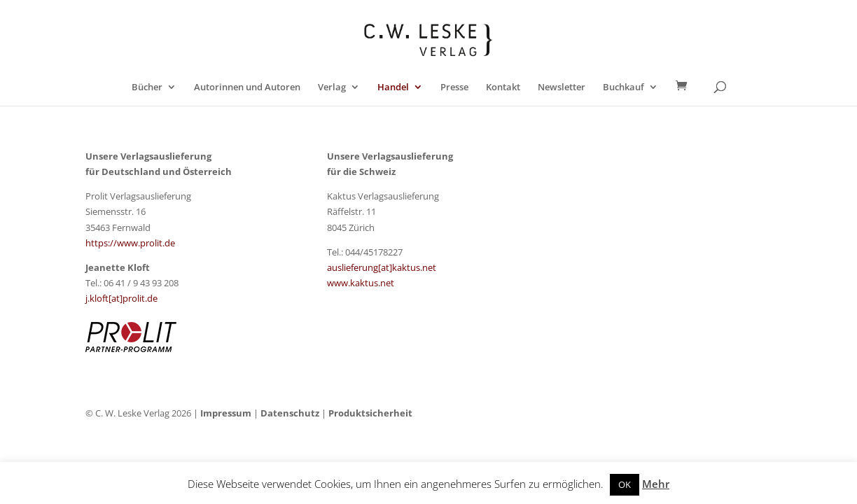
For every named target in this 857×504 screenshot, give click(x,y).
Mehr (656, 484)
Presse (454, 87)
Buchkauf (623, 87)
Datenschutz (290, 413)
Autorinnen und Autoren (247, 87)
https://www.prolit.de (130, 243)
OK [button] (625, 484)
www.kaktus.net (361, 283)
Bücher (147, 87)
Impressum (226, 413)
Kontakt (503, 87)
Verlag (332, 87)
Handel (393, 87)
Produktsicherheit (370, 413)
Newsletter (562, 87)
